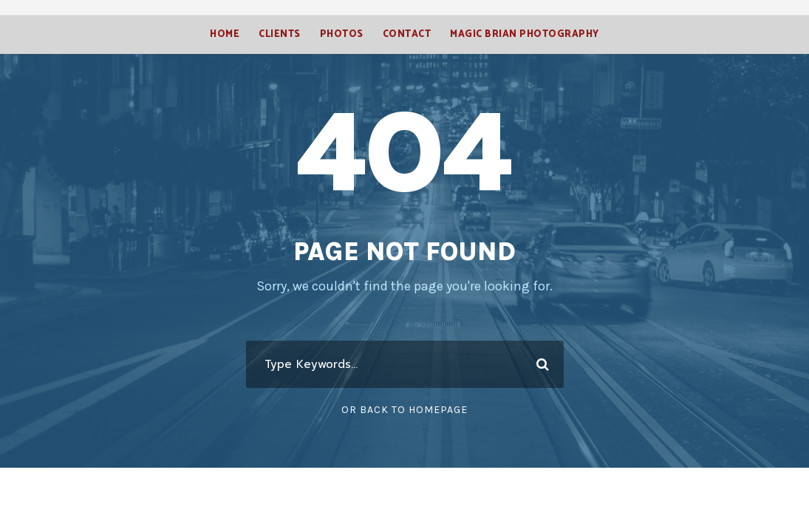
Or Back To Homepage (404, 409)
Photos (341, 34)
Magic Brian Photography (526, 34)
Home (223, 34)
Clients (279, 34)
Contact (406, 34)
